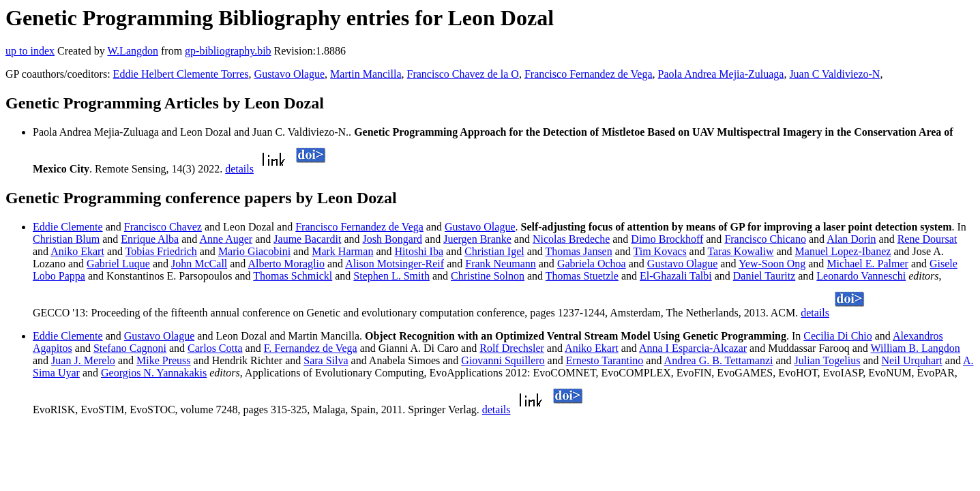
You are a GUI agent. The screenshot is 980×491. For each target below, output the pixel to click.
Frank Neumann (501, 264)
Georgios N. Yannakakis (154, 373)
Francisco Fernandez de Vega (589, 74)
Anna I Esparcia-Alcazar (693, 348)
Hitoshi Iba (419, 251)
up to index (30, 51)
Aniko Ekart (77, 251)
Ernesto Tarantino (605, 360)
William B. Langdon (916, 348)
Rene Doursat (927, 239)
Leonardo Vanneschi (861, 276)
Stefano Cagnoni (130, 348)
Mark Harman (342, 251)
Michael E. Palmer (867, 264)
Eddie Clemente (68, 227)
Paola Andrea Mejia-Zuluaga (721, 74)
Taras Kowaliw (740, 251)
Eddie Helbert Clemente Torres (181, 74)
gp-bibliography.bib (228, 51)
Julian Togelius (828, 360)
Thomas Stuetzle (582, 276)
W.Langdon (133, 51)
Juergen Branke (477, 239)
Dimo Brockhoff (667, 239)
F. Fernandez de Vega (311, 348)
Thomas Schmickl (293, 276)
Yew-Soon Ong (772, 264)
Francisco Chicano (765, 239)
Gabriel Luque (118, 264)
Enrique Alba (150, 239)
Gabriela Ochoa (592, 264)
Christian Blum (66, 239)
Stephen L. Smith (391, 276)
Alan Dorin (851, 239)
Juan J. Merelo (83, 360)
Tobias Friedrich (161, 251)
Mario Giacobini (254, 251)
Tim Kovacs (660, 251)
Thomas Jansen (579, 251)
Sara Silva (326, 360)
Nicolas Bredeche (571, 239)
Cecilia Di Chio (837, 336)
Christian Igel (494, 251)
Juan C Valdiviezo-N (834, 74)
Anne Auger (226, 239)
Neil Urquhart (911, 360)
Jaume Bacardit (307, 239)
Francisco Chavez (163, 227)
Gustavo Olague (290, 74)
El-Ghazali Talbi (676, 276)
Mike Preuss (164, 360)
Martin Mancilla (366, 74)
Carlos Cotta (215, 348)
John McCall (199, 264)
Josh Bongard (393, 239)
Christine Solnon (488, 276)
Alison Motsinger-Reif (395, 264)
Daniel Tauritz (764, 276)
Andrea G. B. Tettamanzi (719, 360)
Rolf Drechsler (512, 348)
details (239, 169)
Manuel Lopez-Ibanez (843, 251)
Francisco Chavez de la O (463, 74)
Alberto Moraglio (286, 264)
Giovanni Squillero (503, 360)
